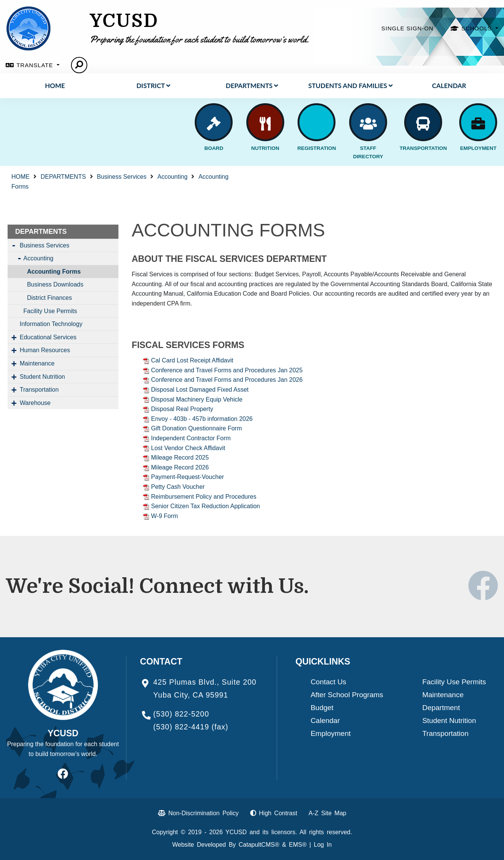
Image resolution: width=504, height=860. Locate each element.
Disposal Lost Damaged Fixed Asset (200, 390)
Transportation (39, 390)
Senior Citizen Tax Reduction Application (206, 506)
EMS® (298, 845)
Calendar (449, 86)
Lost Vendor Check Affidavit (188, 448)
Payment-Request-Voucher (187, 477)
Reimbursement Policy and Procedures (204, 497)
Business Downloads (55, 284)
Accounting (172, 177)
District (153, 86)
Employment (331, 733)
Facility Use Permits (50, 311)
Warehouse (35, 403)
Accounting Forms (54, 272)
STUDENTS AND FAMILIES (350, 86)
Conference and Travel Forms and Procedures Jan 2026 (227, 380)
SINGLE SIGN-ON (407, 28)
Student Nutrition (42, 377)
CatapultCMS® (259, 845)
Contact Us (328, 682)
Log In (323, 845)
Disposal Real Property (182, 409)
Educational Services (48, 337)
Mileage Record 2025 (180, 458)
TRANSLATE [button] (35, 65)
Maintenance (37, 363)
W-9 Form (165, 516)
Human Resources (45, 350)
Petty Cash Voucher (178, 487)
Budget (322, 708)
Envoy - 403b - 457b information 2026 (202, 419)
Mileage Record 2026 (180, 467)
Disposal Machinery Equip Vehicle (197, 399)
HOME (55, 86)
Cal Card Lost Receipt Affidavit (192, 360)
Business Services (122, 177)
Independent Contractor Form (191, 438)
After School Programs (347, 695)
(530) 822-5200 (181, 714)
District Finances (49, 298)
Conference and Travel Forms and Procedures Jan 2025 (227, 370)
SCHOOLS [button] (478, 28)
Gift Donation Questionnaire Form (196, 428)
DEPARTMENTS (252, 86)
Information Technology (51, 324)
